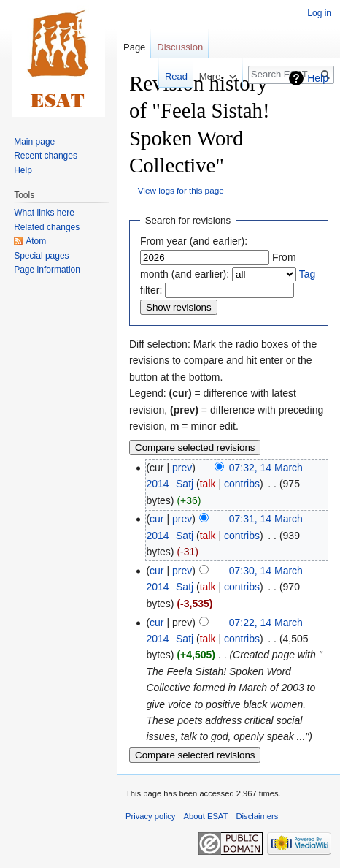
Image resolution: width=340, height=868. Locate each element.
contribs (242, 484)
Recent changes (46, 156)
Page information (47, 270)
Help (318, 78)
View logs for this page (181, 190)
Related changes (47, 227)
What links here (44, 213)
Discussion (180, 47)
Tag (308, 274)
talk (208, 484)
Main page (34, 142)
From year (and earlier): (194, 241)
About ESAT (206, 816)
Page (134, 47)
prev (182, 468)
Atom (36, 241)
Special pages (41, 256)
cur (157, 519)
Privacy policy (150, 816)
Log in (319, 13)
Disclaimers (258, 816)
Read (166, 76)
